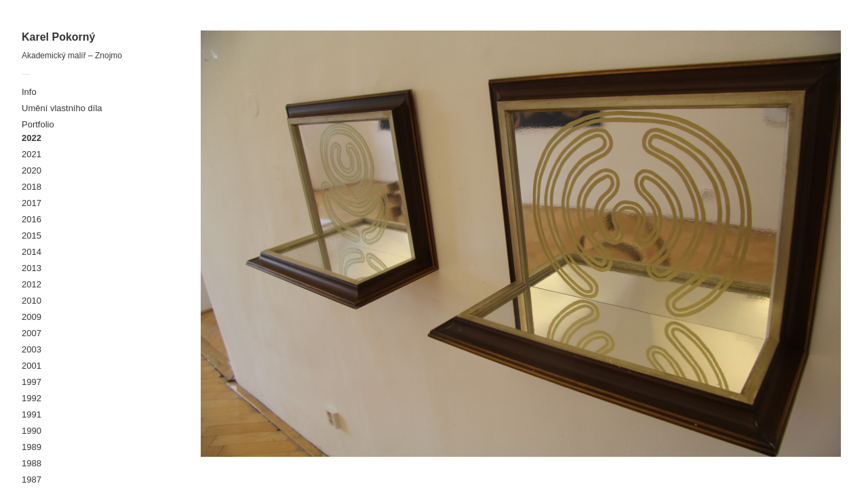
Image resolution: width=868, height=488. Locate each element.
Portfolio (38, 124)
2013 (32, 268)
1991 (32, 414)
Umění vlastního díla (62, 108)
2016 (32, 219)
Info (29, 92)
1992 (32, 398)
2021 (32, 154)
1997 (32, 382)
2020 (32, 170)
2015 (32, 236)
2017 (32, 203)
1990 (32, 431)
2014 (32, 252)
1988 (32, 463)
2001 (32, 366)
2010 (32, 301)
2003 (32, 349)
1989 (32, 447)
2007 (32, 333)
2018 (32, 187)
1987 (32, 480)
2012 (32, 284)
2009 (32, 317)
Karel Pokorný (58, 37)
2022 (32, 138)
